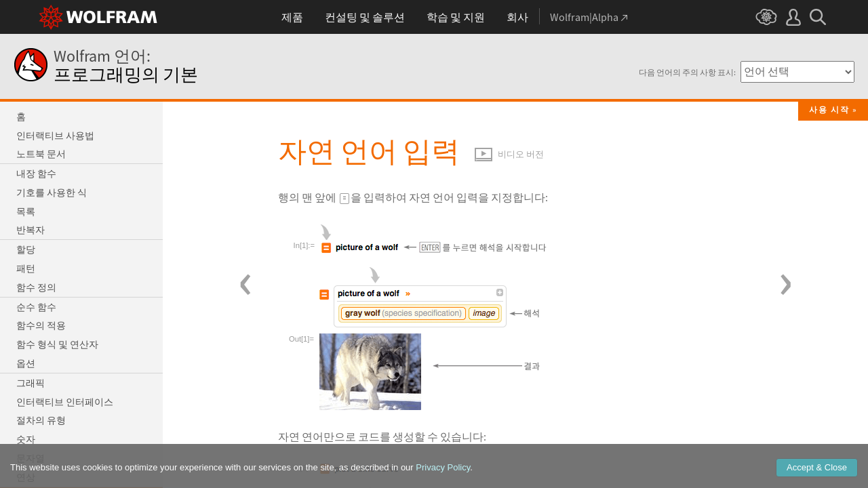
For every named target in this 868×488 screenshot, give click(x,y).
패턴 (26, 268)
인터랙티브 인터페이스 (65, 402)
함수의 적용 (41, 325)
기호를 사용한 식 (52, 192)
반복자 (31, 230)
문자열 (31, 458)
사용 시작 (829, 109)
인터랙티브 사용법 (55, 136)
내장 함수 (36, 174)
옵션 (26, 363)
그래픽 (31, 383)
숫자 (26, 439)
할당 (26, 249)
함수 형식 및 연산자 (57, 344)
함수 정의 (36, 287)
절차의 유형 (41, 420)
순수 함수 (36, 307)
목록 (26, 211)
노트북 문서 (41, 154)
